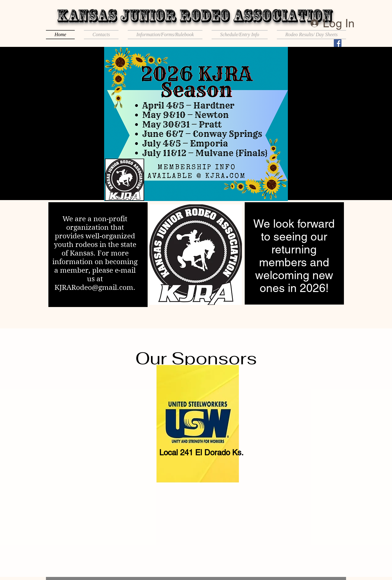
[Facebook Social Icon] (338, 43)
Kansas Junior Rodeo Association (195, 16)
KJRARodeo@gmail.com (94, 287)
